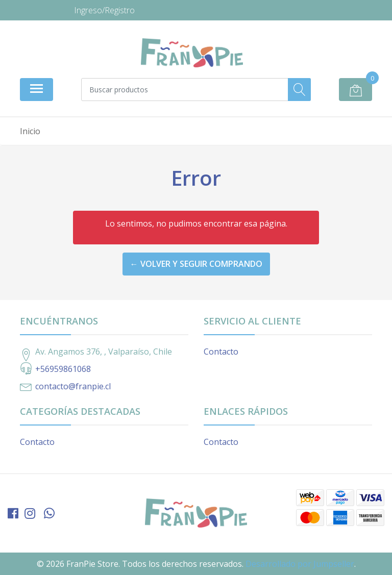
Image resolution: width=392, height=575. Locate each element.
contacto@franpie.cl (73, 386)
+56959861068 (63, 369)
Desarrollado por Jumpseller (300, 564)
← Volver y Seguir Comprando (196, 264)
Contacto (221, 352)
